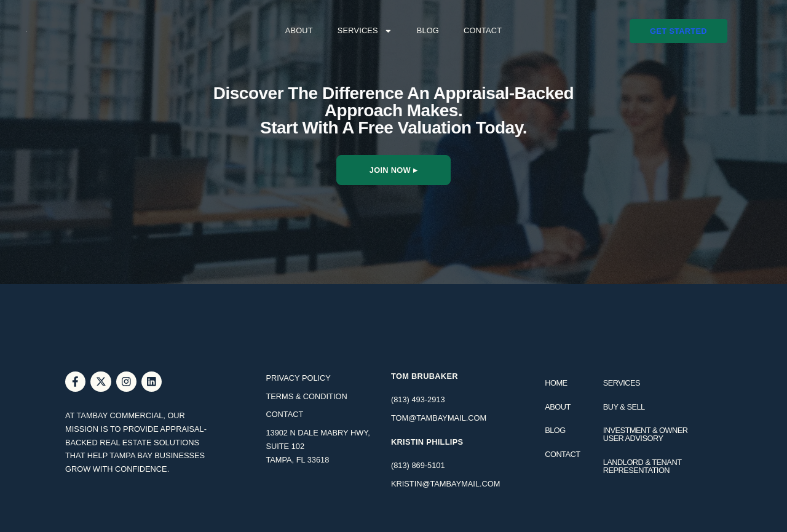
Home (556, 383)
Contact (483, 30)
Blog (428, 30)
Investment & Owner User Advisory (646, 434)
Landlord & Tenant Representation (643, 466)
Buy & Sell (624, 407)
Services (365, 31)
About (299, 30)
